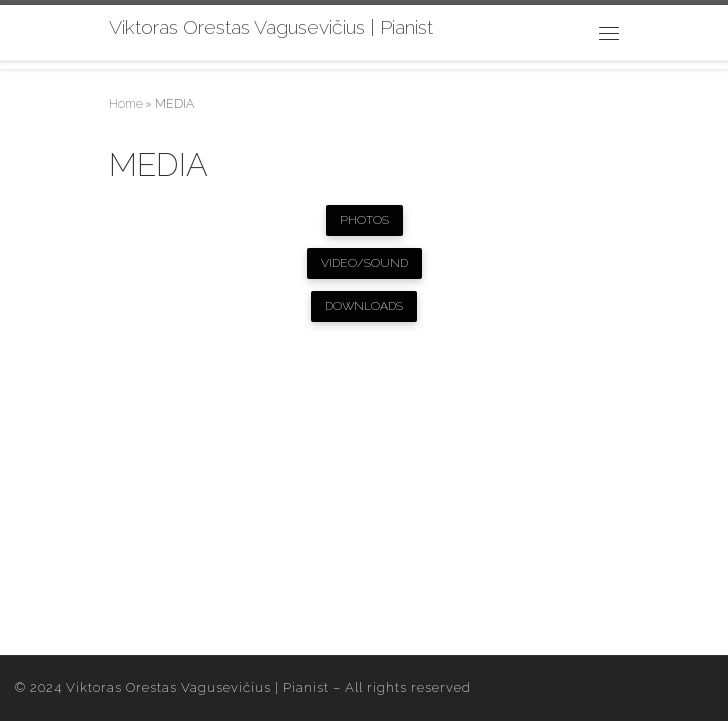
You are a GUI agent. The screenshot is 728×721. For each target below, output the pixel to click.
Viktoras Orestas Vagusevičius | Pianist (197, 687)
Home (126, 103)
